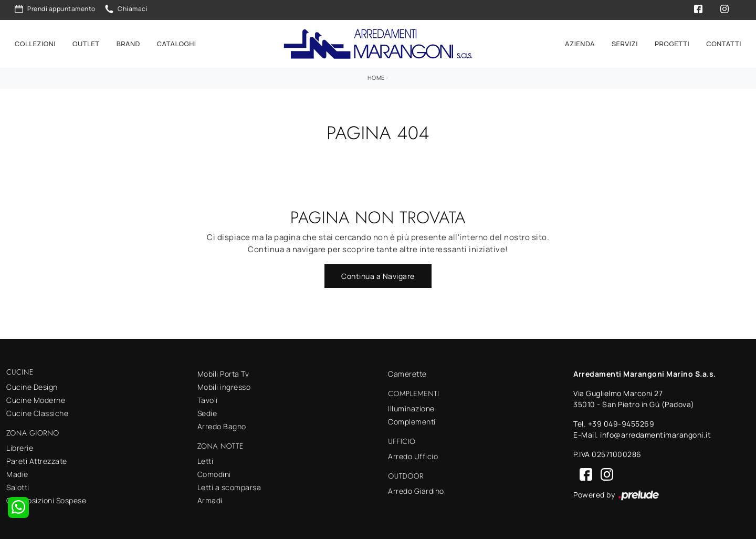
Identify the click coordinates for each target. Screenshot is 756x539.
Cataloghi (177, 43)
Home (376, 76)
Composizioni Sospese (46, 499)
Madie (17, 473)
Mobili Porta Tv (223, 373)
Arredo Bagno (222, 425)
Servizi (625, 43)
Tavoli (208, 399)
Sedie (207, 412)
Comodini (214, 473)
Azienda (580, 43)
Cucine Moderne (36, 399)
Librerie (20, 446)
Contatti (724, 43)
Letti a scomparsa (229, 486)
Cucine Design (32, 386)
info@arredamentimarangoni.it (655, 434)
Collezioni (35, 43)
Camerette (407, 373)
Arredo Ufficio (413, 455)
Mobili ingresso (224, 386)
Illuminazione (411, 407)
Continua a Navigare (378, 275)
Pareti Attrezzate (37, 459)
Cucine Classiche (37, 412)
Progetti (672, 43)
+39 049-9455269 (621, 423)
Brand (128, 43)
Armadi (210, 499)
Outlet (86, 43)
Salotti (18, 486)
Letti (206, 460)
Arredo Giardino (416, 489)
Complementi (412, 421)
